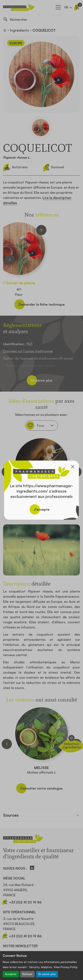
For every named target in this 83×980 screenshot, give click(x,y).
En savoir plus (47, 974)
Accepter (11, 974)
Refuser (27, 974)
